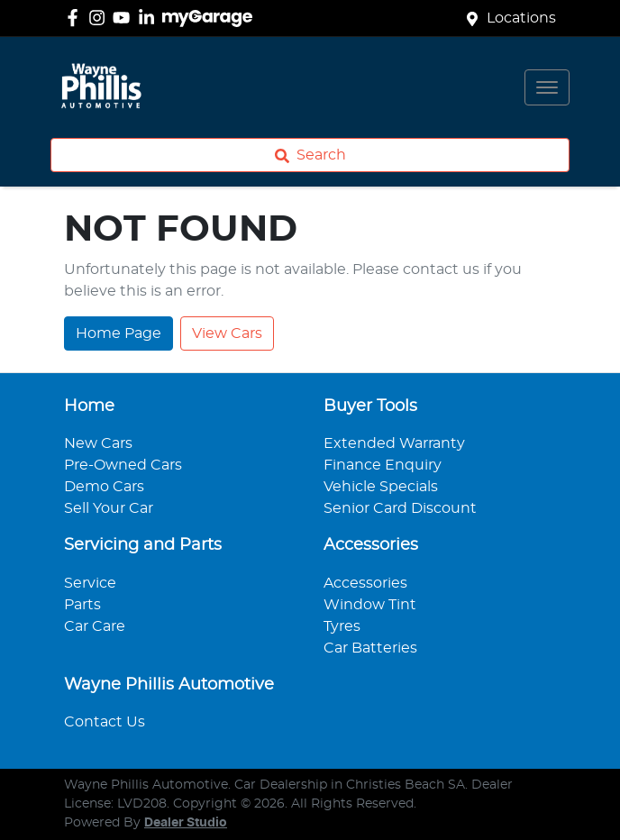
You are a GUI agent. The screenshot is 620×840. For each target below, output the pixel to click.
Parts (82, 605)
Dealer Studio (186, 823)
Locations (521, 18)
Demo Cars (104, 487)
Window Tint (370, 605)
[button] (547, 87)
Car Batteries (370, 648)
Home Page (119, 333)
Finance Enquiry (383, 465)
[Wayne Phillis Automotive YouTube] (125, 18)
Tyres (342, 626)
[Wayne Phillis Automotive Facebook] (76, 18)
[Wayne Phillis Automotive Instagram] (100, 18)
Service (90, 583)
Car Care (95, 626)
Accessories (365, 583)
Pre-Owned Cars (123, 465)
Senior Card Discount (400, 508)
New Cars (98, 443)
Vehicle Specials (381, 487)
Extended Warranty (394, 443)
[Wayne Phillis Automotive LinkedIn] (150, 18)
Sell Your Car (109, 508)
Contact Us (105, 722)
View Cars (227, 333)
